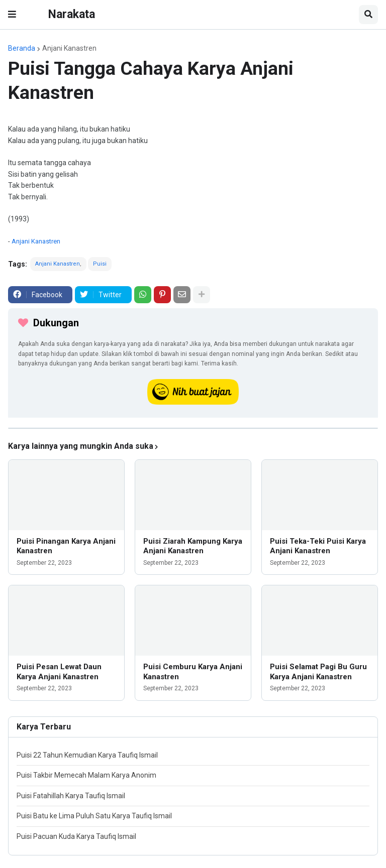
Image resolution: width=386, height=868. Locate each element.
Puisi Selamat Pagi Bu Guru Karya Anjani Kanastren (318, 672)
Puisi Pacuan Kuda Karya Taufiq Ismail (76, 836)
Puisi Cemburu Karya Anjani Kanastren (193, 672)
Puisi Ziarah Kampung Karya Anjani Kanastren (193, 546)
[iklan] (193, 428)
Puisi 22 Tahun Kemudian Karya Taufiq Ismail (87, 755)
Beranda (22, 48)
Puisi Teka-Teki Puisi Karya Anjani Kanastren (318, 546)
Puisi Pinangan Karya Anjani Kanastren (66, 546)
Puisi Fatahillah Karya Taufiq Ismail (71, 796)
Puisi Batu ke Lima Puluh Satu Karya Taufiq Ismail (94, 816)
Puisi (100, 264)
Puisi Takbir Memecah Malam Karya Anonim (86, 775)
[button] (12, 15)
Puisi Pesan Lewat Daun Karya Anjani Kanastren (59, 672)
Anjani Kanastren (69, 48)
